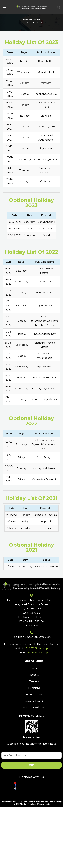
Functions (34, 688)
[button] (58, 7)
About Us (34, 675)
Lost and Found (34, 701)
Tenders (34, 681)
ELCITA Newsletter (34, 708)
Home (23, 23)
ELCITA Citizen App (37, 648)
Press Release (34, 694)
